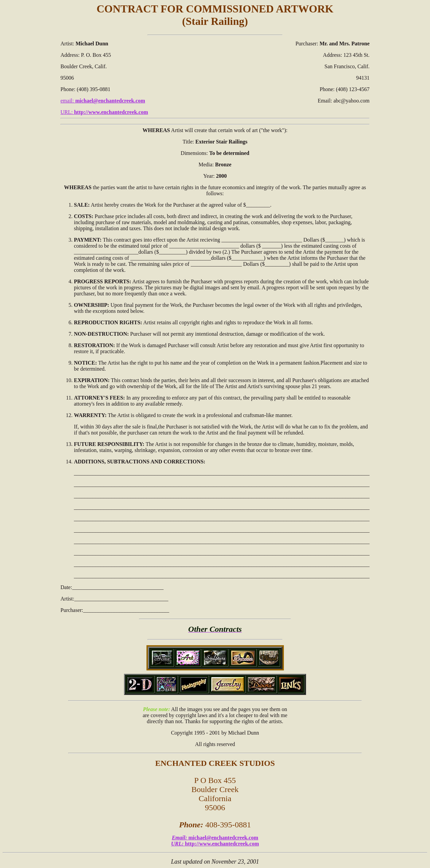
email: (103, 101)
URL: (104, 112)
